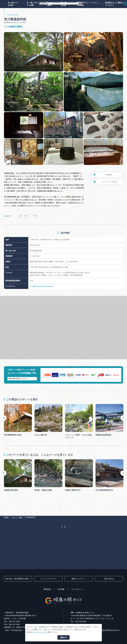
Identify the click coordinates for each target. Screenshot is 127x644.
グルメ (98, 8)
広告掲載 (61, 589)
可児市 (36, 226)
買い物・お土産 (63, 14)
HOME (6, 517)
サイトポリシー (77, 589)
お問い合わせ (109, 579)
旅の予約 (109, 8)
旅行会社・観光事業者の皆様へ (96, 4)
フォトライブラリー (48, 579)
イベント (88, 8)
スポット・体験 (75, 8)
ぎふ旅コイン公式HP (12, 14)
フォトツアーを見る (105, 192)
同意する (63, 637)
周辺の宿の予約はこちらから (22, 389)
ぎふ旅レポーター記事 (31, 14)
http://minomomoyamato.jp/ (41, 297)
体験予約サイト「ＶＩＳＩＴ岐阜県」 (85, 14)
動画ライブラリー (79, 579)
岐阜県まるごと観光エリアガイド (113, 14)
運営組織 (47, 589)
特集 (50, 8)
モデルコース (61, 8)
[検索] (59, 3)
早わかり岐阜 (48, 14)
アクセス (119, 8)
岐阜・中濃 (24, 226)
